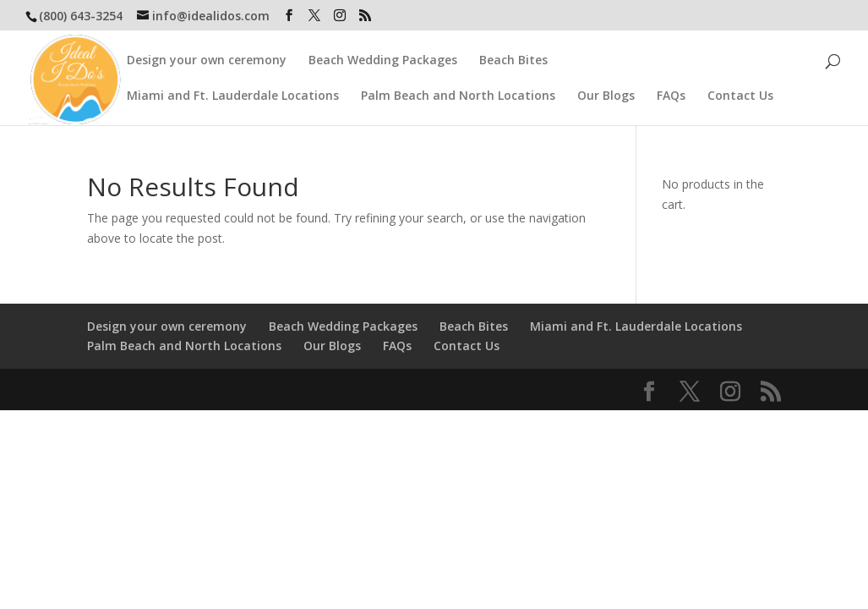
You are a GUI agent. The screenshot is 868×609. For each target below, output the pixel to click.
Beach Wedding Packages (383, 56)
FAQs (671, 91)
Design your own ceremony (207, 56)
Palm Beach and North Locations (458, 91)
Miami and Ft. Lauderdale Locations (233, 91)
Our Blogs (606, 91)
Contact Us (740, 91)
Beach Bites (513, 56)
